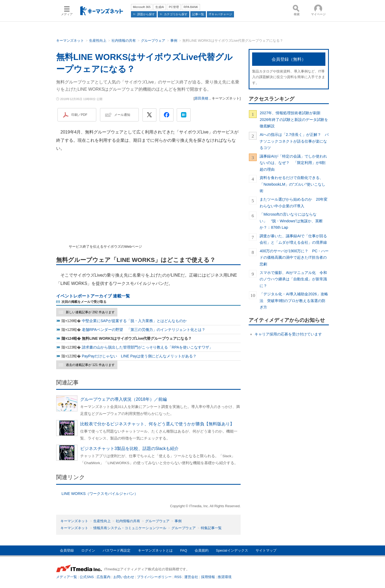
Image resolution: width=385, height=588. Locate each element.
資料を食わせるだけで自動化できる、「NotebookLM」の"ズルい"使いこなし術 (292, 184)
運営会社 (191, 577)
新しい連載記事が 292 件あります (90, 312)
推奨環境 (225, 577)
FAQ (184, 550)
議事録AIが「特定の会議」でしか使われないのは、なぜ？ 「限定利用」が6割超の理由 (293, 163)
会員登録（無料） (289, 59)
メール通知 (122, 115)
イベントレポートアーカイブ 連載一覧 (93, 296)
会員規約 (202, 550)
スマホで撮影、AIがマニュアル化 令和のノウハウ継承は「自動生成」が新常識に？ (293, 279)
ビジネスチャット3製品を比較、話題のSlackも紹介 (129, 448)
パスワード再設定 (117, 550)
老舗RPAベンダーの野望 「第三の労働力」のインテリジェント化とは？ (144, 330)
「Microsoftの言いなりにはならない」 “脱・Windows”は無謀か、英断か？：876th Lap (291, 221)
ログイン (88, 550)
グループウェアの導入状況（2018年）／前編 (124, 399)
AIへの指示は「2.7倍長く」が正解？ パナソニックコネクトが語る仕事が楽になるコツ (294, 141)
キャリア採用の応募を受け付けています (288, 334)
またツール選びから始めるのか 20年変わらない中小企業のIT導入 (294, 203)
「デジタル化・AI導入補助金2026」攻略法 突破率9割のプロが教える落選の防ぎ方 (294, 301)
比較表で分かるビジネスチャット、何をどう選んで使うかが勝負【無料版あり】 (157, 424)
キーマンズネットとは (155, 550)
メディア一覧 (67, 577)
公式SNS (87, 577)
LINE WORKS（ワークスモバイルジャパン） (100, 494)
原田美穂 (201, 98)
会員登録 (67, 550)
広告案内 (103, 577)
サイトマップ (266, 550)
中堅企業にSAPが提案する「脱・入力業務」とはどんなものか (134, 321)
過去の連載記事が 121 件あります (90, 365)
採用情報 (208, 577)
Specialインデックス (232, 550)
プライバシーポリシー (154, 577)
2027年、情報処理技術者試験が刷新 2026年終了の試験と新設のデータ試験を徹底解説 (294, 119)
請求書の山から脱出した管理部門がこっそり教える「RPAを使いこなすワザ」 (147, 347)
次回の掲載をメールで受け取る (84, 302)
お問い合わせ (124, 577)
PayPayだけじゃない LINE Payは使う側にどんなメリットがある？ (139, 356)
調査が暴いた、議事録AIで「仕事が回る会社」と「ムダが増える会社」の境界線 (293, 239)
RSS (178, 577)
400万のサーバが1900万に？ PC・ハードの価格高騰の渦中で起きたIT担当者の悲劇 (294, 257)
